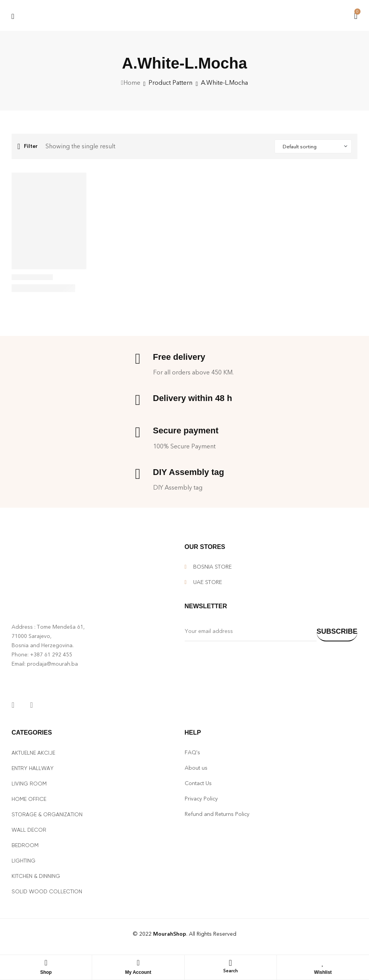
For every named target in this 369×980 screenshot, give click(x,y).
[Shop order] (313, 146)
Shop (46, 972)
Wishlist (323, 972)
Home (132, 83)
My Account (138, 972)
